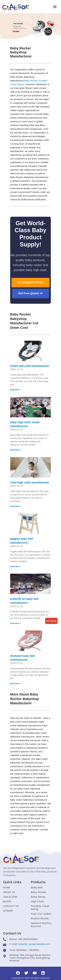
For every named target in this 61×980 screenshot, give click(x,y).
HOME (7, 888)
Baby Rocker (31, 81)
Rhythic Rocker (40, 918)
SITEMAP (8, 911)
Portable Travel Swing (40, 908)
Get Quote (51, 621)
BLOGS (7, 901)
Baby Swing (38, 897)
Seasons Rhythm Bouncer (41, 925)
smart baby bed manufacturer (30, 366)
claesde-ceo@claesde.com (34, 944)
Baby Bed (37, 888)
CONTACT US (11, 906)
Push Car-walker (41, 914)
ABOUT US (9, 892)
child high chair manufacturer (30, 482)
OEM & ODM (10, 897)
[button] (55, 7)
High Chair (37, 901)
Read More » (16, 390)
